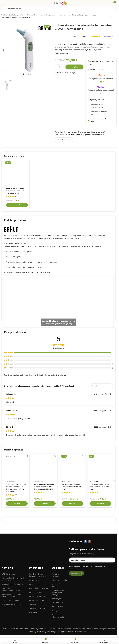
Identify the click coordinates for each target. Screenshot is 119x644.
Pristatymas (34, 567)
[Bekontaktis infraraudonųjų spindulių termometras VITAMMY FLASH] (73, 467)
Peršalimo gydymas (56, 558)
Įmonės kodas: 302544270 (12, 567)
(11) (17, 197)
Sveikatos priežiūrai (17, 15)
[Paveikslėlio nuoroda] (13, 542)
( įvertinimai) (108, 37)
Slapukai (33, 587)
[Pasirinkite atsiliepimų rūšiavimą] (101, 386)
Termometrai (32, 15)
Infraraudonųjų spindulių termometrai (55, 15)
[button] (3, 50)
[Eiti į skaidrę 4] (31, 74)
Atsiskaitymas (35, 563)
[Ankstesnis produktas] (111, 16)
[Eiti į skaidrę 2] (26, 74)
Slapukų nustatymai (37, 591)
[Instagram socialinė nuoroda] (90, 541)
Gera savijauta (57, 586)
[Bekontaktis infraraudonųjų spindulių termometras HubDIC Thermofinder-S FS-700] (45, 467)
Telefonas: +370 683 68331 (12, 584)
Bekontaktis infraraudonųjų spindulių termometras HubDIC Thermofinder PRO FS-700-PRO (16, 487)
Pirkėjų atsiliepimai (37, 579)
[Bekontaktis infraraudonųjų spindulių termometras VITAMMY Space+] (100, 467)
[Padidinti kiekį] (63, 67)
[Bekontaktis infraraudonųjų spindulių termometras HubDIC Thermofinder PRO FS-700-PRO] (17, 467)
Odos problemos (58, 594)
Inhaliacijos (56, 582)
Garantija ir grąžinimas (38, 571)
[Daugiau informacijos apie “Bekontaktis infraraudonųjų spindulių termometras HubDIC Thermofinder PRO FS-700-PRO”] (17, 504)
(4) (16, 495)
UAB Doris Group (9, 557)
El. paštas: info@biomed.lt (12, 588)
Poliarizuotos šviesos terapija (58, 599)
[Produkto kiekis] (60, 67)
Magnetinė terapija (56, 568)
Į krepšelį (74, 67)
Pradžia (4, 15)
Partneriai (33, 596)
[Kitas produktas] (116, 16)
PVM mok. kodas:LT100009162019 (11, 572)
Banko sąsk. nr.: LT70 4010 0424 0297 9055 (12, 579)
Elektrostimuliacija (59, 563)
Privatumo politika (37, 583)
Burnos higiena (58, 590)
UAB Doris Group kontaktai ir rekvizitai (38, 558)
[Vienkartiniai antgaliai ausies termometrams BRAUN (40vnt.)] (17, 173)
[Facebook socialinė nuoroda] (85, 541)
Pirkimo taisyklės (36, 575)
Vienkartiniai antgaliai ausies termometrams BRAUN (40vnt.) (15, 191)
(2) (44, 493)
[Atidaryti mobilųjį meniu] (3, 3)
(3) (100, 493)
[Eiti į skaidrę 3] (28, 74)
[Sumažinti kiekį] (56, 67)
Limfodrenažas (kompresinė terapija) (58, 576)
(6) (72, 493)
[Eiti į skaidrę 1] (24, 74)
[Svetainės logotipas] (59, 3)
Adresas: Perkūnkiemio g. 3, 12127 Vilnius (13, 562)
